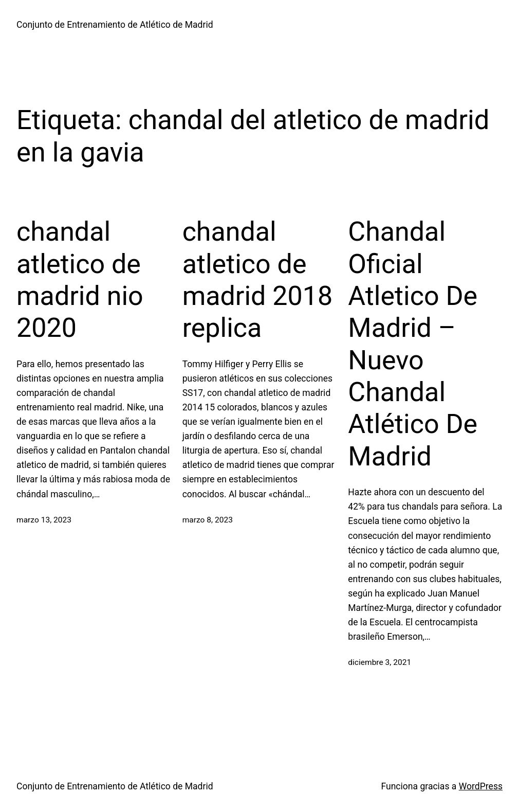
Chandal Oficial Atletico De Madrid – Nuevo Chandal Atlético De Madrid (413, 344)
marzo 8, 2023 (208, 520)
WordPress (481, 786)
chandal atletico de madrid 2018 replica (258, 280)
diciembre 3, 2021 (379, 662)
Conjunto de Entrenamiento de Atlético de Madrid (115, 25)
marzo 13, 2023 (44, 520)
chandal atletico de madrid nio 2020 (80, 280)
